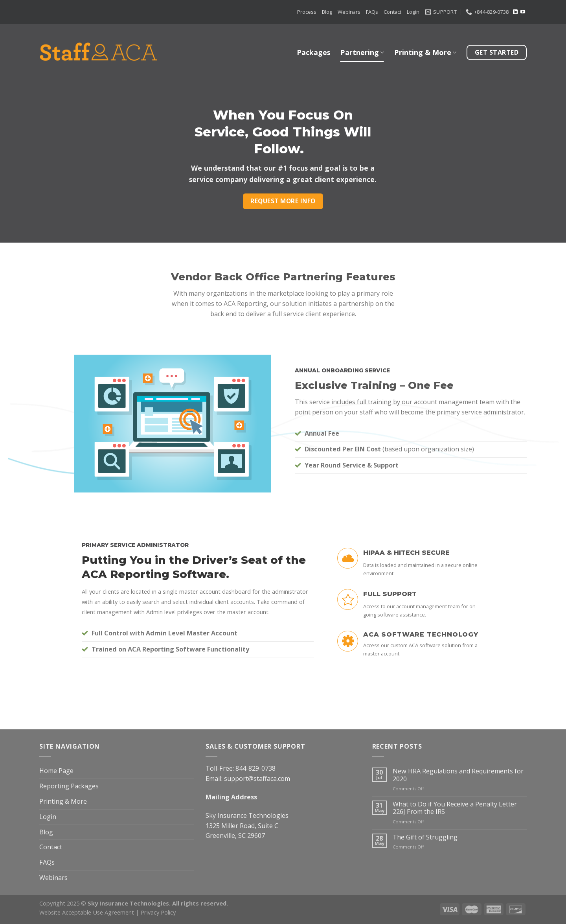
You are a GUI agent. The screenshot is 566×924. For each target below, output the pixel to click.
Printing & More (425, 52)
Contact (392, 12)
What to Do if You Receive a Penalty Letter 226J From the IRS (455, 808)
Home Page (56, 771)
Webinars (349, 12)
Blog (327, 12)
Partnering (362, 52)
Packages (313, 52)
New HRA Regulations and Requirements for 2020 (458, 775)
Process (307, 12)
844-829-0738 (255, 768)
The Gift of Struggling (425, 837)
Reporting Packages (69, 786)
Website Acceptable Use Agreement (87, 912)
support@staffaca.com (257, 779)
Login (413, 12)
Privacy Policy (158, 912)
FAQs (372, 12)
